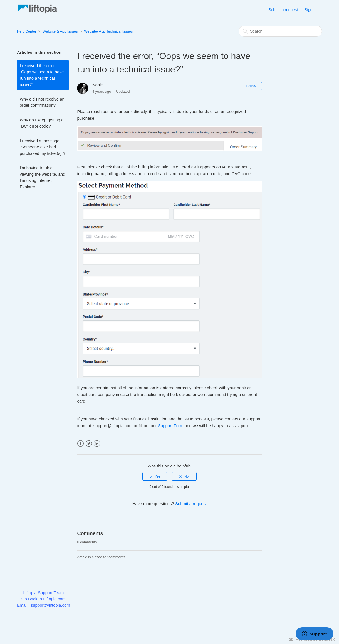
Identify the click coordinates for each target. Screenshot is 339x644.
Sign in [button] (310, 10)
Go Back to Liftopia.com (44, 599)
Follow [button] (251, 86)
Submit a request (283, 10)
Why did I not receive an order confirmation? (42, 102)
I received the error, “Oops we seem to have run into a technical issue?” (42, 75)
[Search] (280, 31)
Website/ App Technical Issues (108, 31)
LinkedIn (97, 444)
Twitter (89, 444)
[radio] (155, 476)
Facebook (81, 444)
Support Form (171, 426)
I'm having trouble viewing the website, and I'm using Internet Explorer (42, 177)
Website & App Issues (60, 31)
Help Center (27, 31)
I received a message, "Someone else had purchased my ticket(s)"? (43, 147)
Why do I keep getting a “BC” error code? (42, 123)
